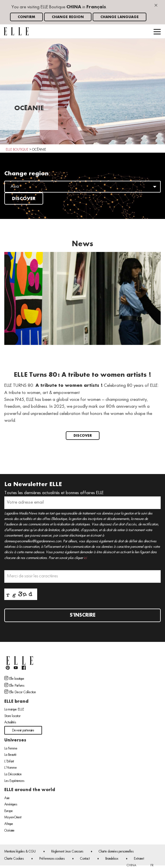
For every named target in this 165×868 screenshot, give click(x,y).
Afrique (9, 824)
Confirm (26, 17)
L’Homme (11, 768)
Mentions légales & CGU (20, 852)
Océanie (9, 831)
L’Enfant (9, 762)
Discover (24, 199)
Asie (7, 798)
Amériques (11, 805)
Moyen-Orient (13, 817)
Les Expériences (14, 781)
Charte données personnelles (116, 852)
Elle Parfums (14, 685)
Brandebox (112, 859)
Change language (120, 17)
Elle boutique (14, 678)
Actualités (10, 723)
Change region (68, 17)
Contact (85, 859)
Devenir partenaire (23, 731)
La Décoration (13, 774)
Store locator (12, 716)
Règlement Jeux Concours (67, 852)
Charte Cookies (14, 859)
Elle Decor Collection (20, 692)
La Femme (11, 749)
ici (85, 558)
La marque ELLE (14, 710)
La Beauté (10, 755)
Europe (9, 811)
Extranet (139, 859)
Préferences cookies (52, 859)
